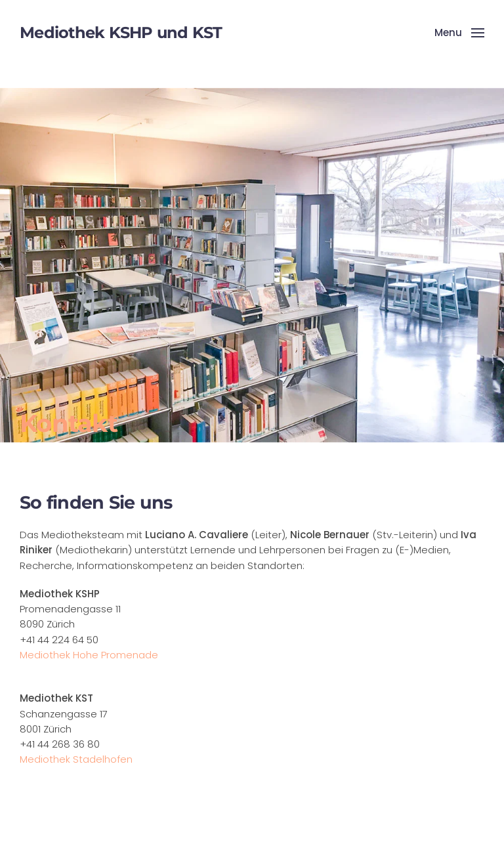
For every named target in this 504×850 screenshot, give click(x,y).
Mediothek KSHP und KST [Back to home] (121, 32)
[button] (459, 33)
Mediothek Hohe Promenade (89, 655)
